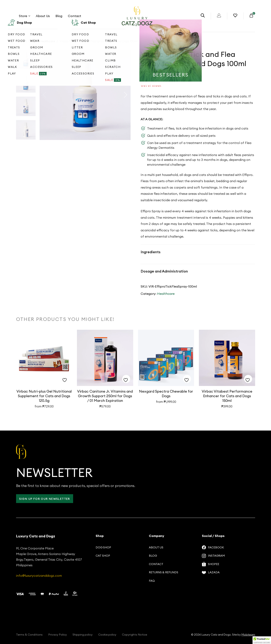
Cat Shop (103, 556)
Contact (75, 16)
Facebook (213, 547)
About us (156, 547)
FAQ (152, 581)
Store (25, 16)
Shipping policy (83, 635)
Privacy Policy (58, 635)
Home (20, 41)
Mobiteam (248, 635)
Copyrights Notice (134, 635)
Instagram (213, 556)
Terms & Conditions (29, 635)
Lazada (211, 572)
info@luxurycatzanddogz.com (39, 576)
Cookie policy (107, 635)
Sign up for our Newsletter (45, 499)
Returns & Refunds (164, 572)
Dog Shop (103, 547)
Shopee (211, 564)
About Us (43, 16)
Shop (32, 41)
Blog (59, 16)
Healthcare (48, 41)
